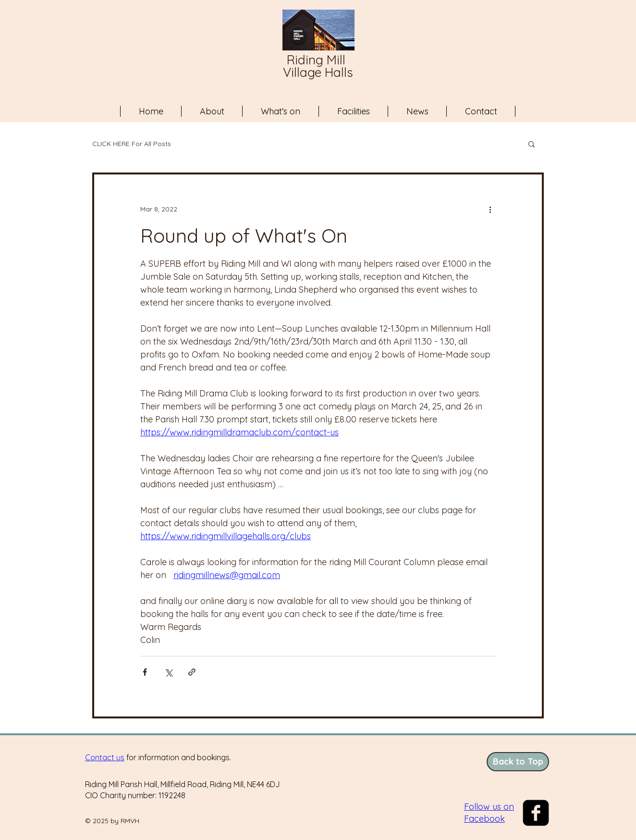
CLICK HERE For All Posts (132, 144)
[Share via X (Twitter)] (168, 672)
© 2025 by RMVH (112, 821)
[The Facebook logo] (536, 813)
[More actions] (490, 209)
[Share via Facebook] (145, 672)
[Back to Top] (518, 762)
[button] (532, 144)
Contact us (105, 757)
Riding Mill (318, 60)
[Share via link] (192, 672)
